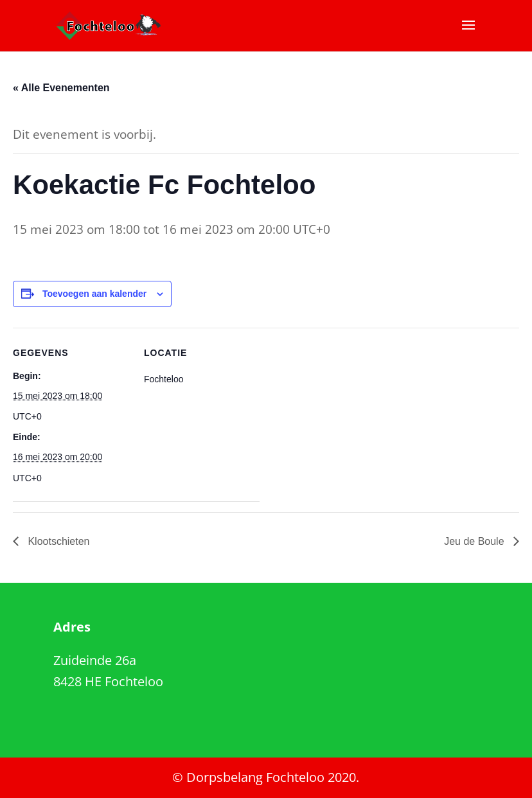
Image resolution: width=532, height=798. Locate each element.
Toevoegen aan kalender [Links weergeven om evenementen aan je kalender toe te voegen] (94, 294)
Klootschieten (58, 541)
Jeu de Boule (475, 541)
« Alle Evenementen (61, 88)
